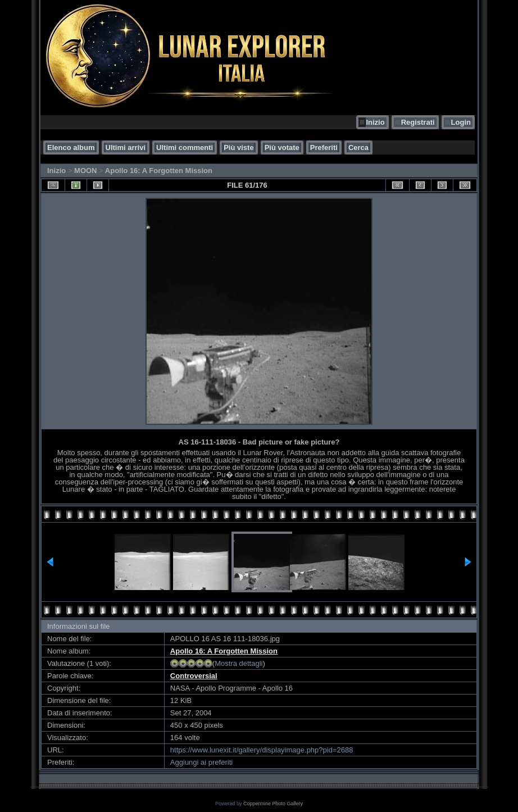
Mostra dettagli (238, 663)
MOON (85, 171)
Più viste (238, 148)
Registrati (418, 122)
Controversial (194, 676)
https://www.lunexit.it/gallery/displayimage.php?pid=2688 (262, 750)
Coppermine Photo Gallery (273, 804)
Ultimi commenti (185, 148)
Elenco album (71, 148)
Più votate (282, 148)
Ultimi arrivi (126, 148)
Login (461, 122)
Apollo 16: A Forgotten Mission (159, 171)
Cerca (358, 148)
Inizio (375, 122)
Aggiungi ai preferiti (201, 762)
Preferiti (324, 148)
